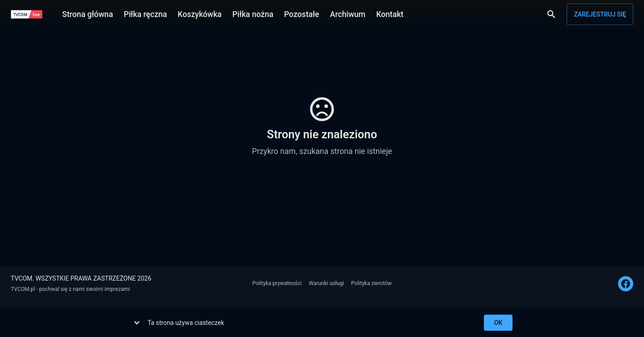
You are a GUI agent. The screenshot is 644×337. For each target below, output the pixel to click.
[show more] (137, 323)
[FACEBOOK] (626, 284)
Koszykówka (199, 13)
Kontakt (390, 13)
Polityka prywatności (277, 283)
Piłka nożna (253, 13)
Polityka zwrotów (371, 283)
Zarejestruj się (600, 14)
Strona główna (88, 13)
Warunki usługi (326, 283)
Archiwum (348, 13)
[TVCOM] (27, 14)
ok (498, 323)
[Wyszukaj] (551, 14)
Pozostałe (302, 13)
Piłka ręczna (146, 13)
